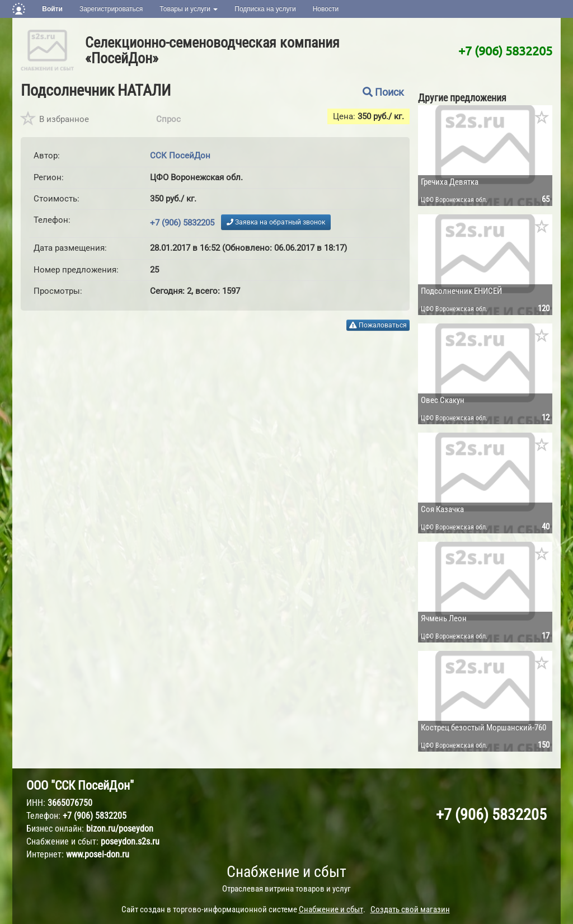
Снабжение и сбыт (286, 872)
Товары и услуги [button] (189, 9)
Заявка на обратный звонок (276, 222)
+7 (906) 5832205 (505, 50)
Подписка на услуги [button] (265, 9)
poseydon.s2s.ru (130, 841)
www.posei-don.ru (98, 854)
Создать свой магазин (410, 909)
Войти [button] (52, 9)
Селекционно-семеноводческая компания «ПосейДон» (212, 50)
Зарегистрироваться (111, 9)
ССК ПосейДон (180, 156)
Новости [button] (326, 9)
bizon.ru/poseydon (120, 829)
